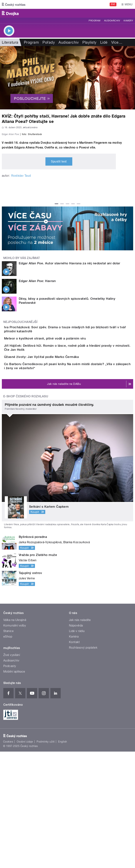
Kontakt (74, 758)
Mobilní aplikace (14, 788)
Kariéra (74, 753)
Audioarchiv (112, 21)
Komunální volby (15, 742)
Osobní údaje (25, 858)
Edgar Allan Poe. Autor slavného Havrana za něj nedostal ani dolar (69, 339)
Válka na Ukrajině (15, 736)
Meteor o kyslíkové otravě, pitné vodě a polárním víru (60, 421)
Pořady (49, 42)
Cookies (8, 858)
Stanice (8, 747)
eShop (8, 753)
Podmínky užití (46, 858)
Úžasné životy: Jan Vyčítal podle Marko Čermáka (56, 456)
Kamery (128, 21)
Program (94, 21)
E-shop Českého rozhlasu (26, 513)
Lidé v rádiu (77, 747)
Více (117, 42)
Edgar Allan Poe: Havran (37, 357)
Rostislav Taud (21, 252)
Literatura (10, 42)
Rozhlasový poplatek (83, 764)
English (63, 858)
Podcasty (10, 782)
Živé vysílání (12, 771)
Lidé (104, 42)
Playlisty (89, 42)
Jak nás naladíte (80, 736)
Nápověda (76, 742)
